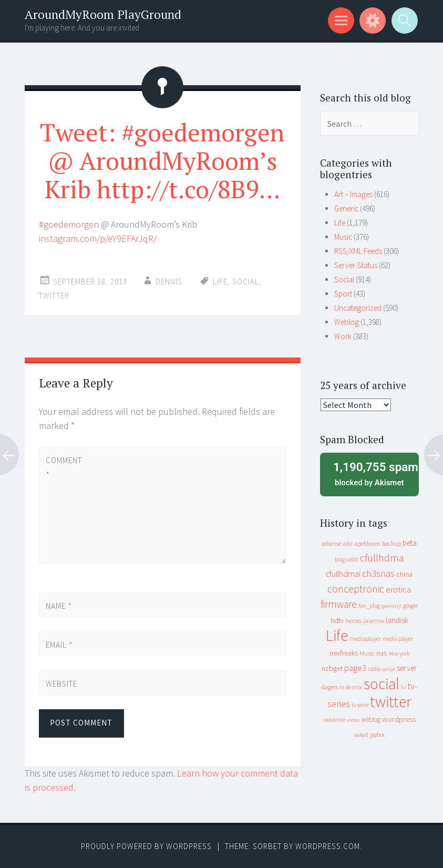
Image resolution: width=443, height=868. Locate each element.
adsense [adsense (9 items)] (331, 544)
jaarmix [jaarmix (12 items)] (374, 621)
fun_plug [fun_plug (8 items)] (369, 606)
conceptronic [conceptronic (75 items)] (356, 589)
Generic (346, 208)
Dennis (169, 282)
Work (343, 336)
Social (344, 279)
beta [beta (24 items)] (410, 543)
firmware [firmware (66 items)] (339, 604)
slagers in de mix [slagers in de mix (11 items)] (342, 687)
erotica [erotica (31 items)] (398, 589)
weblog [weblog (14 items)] (371, 719)
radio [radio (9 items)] (374, 669)
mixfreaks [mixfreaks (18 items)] (344, 653)
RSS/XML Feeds (358, 251)
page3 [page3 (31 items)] (355, 668)
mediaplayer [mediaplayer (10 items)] (365, 639)
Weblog (347, 322)
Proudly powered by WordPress (146, 846)
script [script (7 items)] (389, 669)
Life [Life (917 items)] (337, 635)
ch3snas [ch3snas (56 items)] (378, 573)
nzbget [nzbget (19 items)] (332, 668)
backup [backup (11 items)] (392, 543)
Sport (343, 294)
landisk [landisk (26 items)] (397, 620)
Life (220, 282)
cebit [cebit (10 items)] (352, 559)
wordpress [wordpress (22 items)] (399, 719)
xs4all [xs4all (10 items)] (361, 735)
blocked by (372, 473)
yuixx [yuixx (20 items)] (377, 734)
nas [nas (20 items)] (382, 653)
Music (343, 237)
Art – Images (353, 194)
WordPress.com (328, 846)
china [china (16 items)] (404, 574)
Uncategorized (358, 308)
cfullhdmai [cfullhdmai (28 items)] (343, 574)
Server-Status (356, 265)
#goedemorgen (69, 224)
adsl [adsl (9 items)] (348, 544)
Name (59, 606)
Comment (64, 467)
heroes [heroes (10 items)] (353, 621)
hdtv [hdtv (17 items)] (337, 620)
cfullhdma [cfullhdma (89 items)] (382, 558)
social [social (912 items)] (382, 684)
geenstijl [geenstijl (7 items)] (392, 606)
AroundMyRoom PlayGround (103, 14)
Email (59, 645)
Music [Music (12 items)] (367, 653)
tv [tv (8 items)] (403, 687)
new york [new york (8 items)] (399, 653)
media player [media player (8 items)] (398, 639)
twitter (54, 296)
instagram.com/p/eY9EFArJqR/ (98, 238)
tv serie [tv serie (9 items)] (360, 705)
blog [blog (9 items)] (340, 559)
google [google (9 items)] (410, 606)
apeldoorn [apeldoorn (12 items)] (367, 543)
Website (61, 684)
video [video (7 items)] (353, 720)
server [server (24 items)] (407, 668)
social (246, 282)
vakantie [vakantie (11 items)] (334, 719)
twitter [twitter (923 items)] (391, 702)
